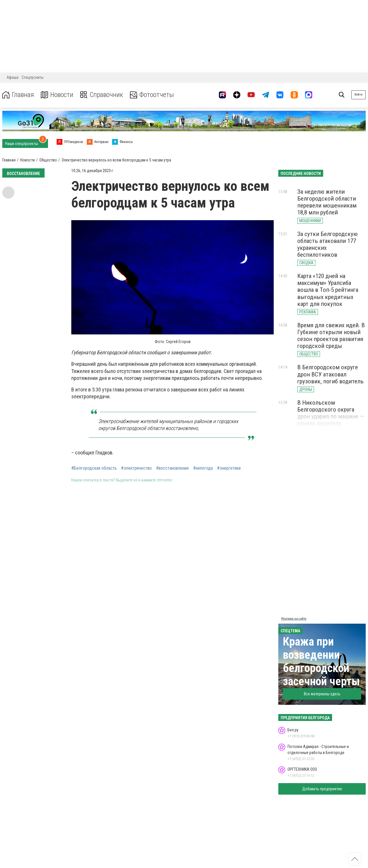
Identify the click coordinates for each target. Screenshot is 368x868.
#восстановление (172, 468)
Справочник (102, 95)
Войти (359, 95)
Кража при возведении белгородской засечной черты (321, 662)
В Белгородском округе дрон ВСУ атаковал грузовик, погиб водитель (330, 374)
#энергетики (229, 468)
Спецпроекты (32, 77)
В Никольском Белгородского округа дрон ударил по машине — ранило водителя (331, 413)
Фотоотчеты (152, 95)
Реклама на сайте (294, 619)
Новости (57, 95)
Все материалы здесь (322, 694)
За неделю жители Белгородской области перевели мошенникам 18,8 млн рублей (327, 202)
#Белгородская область (94, 468)
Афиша (13, 77)
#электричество (136, 468)
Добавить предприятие (322, 789)
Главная (18, 95)
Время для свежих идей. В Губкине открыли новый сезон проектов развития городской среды (331, 336)
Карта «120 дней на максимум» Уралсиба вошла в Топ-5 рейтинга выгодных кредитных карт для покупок (328, 290)
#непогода (203, 468)
